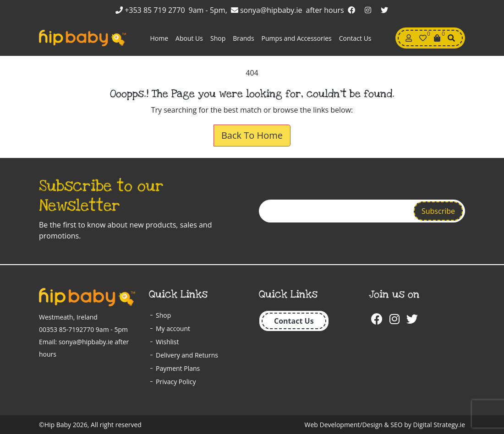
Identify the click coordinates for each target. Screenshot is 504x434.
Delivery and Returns (187, 355)
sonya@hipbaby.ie (267, 10)
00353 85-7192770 (66, 329)
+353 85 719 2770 (150, 10)
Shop (218, 38)
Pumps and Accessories (297, 38)
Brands (243, 38)
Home (159, 38)
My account (173, 328)
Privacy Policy (176, 382)
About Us (189, 38)
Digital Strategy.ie (439, 425)
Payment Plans (178, 368)
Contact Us (355, 38)
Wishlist (167, 342)
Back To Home (252, 135)
